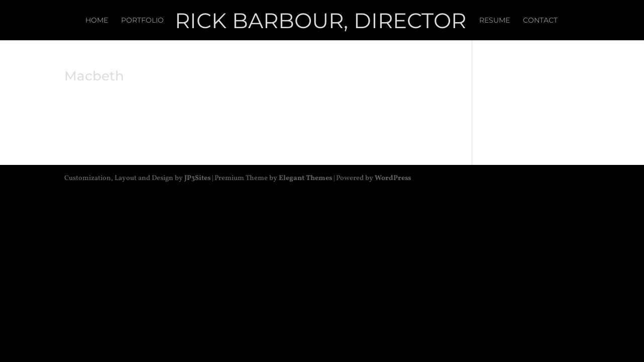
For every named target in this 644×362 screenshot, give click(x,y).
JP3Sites (197, 178)
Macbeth (94, 76)
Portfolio (142, 21)
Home (97, 21)
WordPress (393, 178)
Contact (540, 21)
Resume (495, 21)
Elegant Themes (305, 178)
